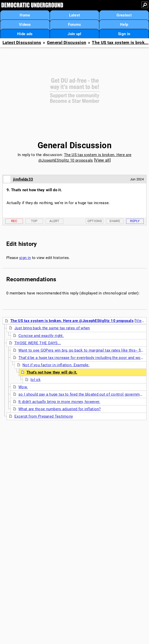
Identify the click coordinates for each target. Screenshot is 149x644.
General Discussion (67, 43)
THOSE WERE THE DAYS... (38, 343)
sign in (25, 258)
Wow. (23, 387)
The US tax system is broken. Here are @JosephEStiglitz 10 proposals (72, 321)
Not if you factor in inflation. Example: (56, 365)
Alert (54, 221)
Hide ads (25, 34)
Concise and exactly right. (41, 336)
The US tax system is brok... (120, 43)
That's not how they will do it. (52, 372)
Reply (135, 221)
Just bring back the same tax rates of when (52, 328)
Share (115, 221)
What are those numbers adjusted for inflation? (60, 409)
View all (102, 160)
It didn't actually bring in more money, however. (59, 402)
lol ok (36, 380)
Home (25, 15)
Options (95, 221)
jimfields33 (23, 179)
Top (34, 221)
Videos (25, 25)
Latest (75, 15)
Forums (75, 25)
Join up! (74, 34)
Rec (14, 221)
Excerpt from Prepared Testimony (44, 416)
